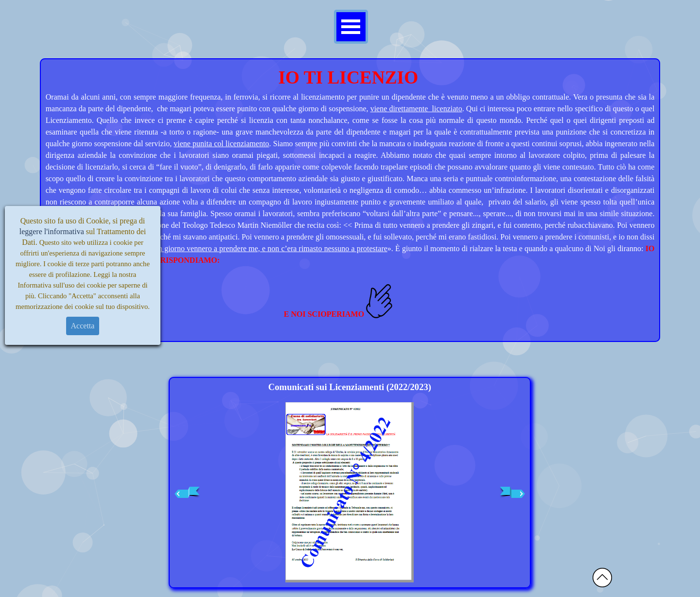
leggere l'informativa (52, 231)
